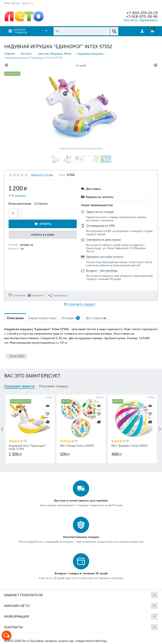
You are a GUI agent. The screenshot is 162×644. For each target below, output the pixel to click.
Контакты (131, 20)
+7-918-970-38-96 (142, 16)
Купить (45, 224)
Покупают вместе (19, 386)
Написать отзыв (42, 175)
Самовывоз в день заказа (103, 240)
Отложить (19, 295)
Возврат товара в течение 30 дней (81, 573)
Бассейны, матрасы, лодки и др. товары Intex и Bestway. (69, 641)
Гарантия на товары (100, 212)
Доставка (94, 318)
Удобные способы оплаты (105, 257)
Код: (63, 175)
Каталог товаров (21, 31)
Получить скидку (82, 305)
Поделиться (58, 295)
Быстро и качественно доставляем (81, 501)
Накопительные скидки (81, 537)
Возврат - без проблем (102, 271)
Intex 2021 (17, 356)
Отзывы (70, 318)
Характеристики (42, 318)
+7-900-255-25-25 (142, 13)
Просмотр (48, 406)
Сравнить (38, 295)
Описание (15, 318)
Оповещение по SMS (100, 226)
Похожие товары (54, 386)
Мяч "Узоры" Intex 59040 (77, 446)
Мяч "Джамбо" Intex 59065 (129, 446)
